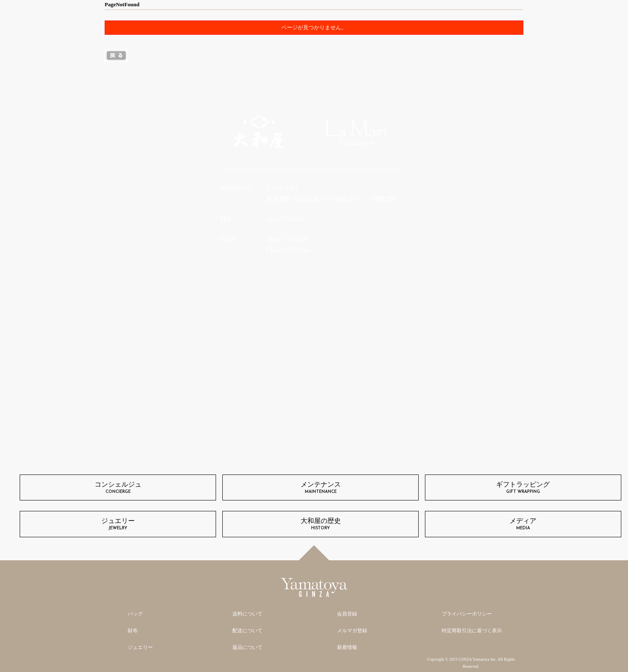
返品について (247, 647)
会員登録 (347, 614)
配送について (247, 631)
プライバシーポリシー (467, 614)
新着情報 (347, 647)
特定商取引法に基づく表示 (472, 631)
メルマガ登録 (352, 631)
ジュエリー (140, 647)
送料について (247, 614)
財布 (133, 631)
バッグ (135, 614)
